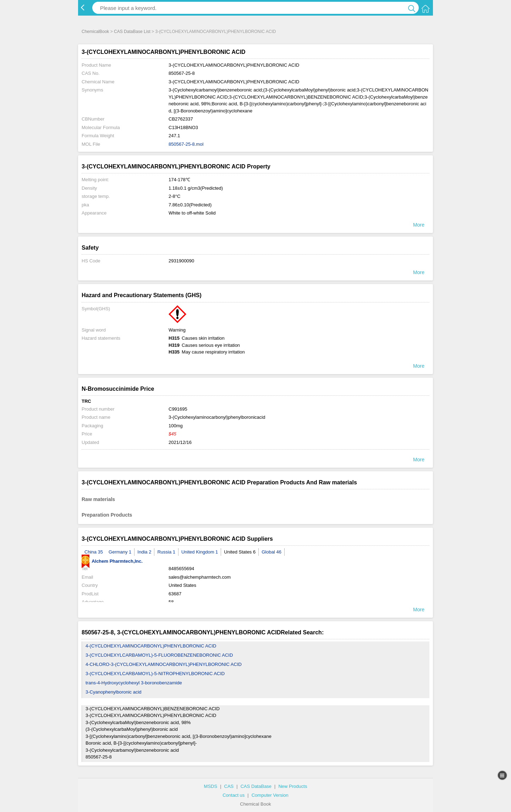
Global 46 (271, 552)
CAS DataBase (256, 786)
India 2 (144, 552)
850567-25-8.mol (186, 144)
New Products (293, 786)
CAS (229, 786)
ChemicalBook (95, 32)
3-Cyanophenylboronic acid (114, 692)
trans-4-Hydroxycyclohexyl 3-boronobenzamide (134, 683)
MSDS (211, 786)
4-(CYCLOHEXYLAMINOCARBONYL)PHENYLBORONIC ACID (151, 646)
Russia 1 (166, 552)
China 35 (94, 552)
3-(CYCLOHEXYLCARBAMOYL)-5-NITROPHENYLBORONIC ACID (155, 674)
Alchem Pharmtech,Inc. (112, 561)
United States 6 (240, 552)
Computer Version (270, 795)
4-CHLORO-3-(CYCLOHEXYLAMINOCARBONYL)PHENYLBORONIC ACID (164, 664)
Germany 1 (120, 552)
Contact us (233, 795)
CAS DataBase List (132, 32)
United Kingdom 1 (200, 552)
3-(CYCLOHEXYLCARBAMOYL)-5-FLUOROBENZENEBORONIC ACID (159, 655)
